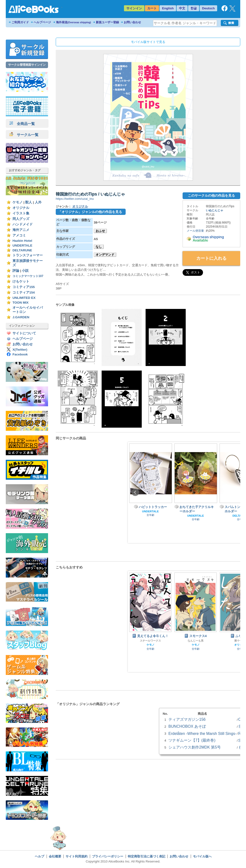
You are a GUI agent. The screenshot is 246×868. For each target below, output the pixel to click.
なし (99, 247)
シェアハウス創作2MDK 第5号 (195, 747)
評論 (16, 271)
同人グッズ (21, 219)
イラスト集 (21, 213)
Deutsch (208, 8)
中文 (182, 8)
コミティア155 (24, 287)
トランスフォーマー (28, 255)
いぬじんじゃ (215, 210)
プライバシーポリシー (108, 856)
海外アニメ (21, 230)
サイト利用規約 (77, 856)
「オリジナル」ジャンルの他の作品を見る (90, 212)
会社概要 (55, 856)
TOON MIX (21, 303)
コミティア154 (24, 292)
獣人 (29, 202)
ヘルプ (40, 856)
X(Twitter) (20, 350)
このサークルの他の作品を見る (211, 195)
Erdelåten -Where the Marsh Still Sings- (202, 733)
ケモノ (18, 202)
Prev (135, 492)
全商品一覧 (22, 124)
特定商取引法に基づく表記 (147, 856)
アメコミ (19, 235)
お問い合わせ (132, 22)
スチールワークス (150, 641)
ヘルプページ (42, 22)
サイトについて (24, 333)
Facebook (20, 354)
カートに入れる (211, 258)
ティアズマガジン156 (187, 719)
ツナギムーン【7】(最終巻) (192, 740)
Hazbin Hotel (22, 241)
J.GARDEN (21, 317)
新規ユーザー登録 (107, 22)
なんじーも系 (196, 641)
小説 (25, 271)
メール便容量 (195, 231)
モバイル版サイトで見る (148, 42)
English (168, 8)
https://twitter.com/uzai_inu (75, 199)
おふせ (100, 231)
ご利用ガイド (20, 22)
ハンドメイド (23, 224)
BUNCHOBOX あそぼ (187, 726)
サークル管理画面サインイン (27, 65)
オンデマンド (105, 255)
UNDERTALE (22, 245)
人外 (38, 202)
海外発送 (74, 22)
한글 (194, 8)
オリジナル (21, 208)
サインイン (134, 8)
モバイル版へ (202, 856)
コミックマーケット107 (28, 276)
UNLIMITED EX (24, 298)
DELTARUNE (22, 250)
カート (152, 8)
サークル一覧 (24, 135)
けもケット (21, 281)
